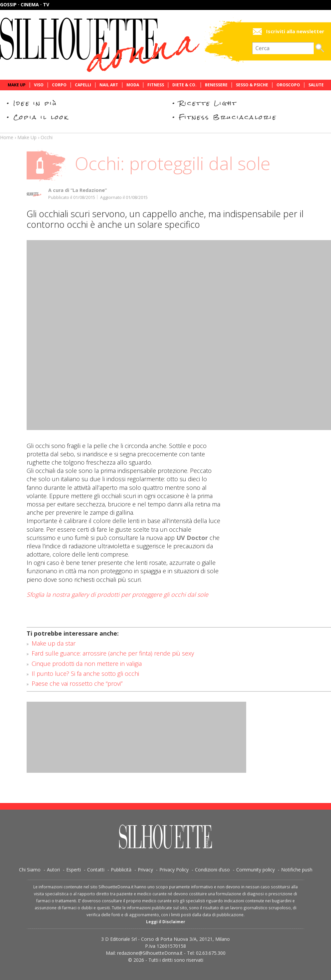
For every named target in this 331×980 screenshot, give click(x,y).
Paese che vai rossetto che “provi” (77, 683)
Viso (39, 85)
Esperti (74, 870)
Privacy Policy (174, 870)
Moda (133, 85)
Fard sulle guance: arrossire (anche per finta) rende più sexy (113, 653)
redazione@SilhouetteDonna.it (150, 953)
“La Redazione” (89, 190)
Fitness (156, 85)
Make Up (17, 85)
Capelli (83, 85)
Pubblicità (121, 870)
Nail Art (109, 85)
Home (7, 137)
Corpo (59, 85)
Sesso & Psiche (252, 85)
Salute (316, 85)
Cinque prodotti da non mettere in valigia (87, 664)
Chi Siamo (30, 870)
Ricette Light (208, 103)
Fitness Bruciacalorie (228, 117)
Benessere (216, 85)
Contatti (96, 870)
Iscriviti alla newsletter (295, 31)
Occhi (47, 137)
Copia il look (41, 117)
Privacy (145, 870)
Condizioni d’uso (212, 870)
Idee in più (35, 103)
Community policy (255, 870)
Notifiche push (297, 870)
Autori (53, 870)
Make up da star (54, 643)
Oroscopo (288, 85)
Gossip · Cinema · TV (25, 4)
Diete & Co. (184, 85)
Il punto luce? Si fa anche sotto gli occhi (85, 673)
